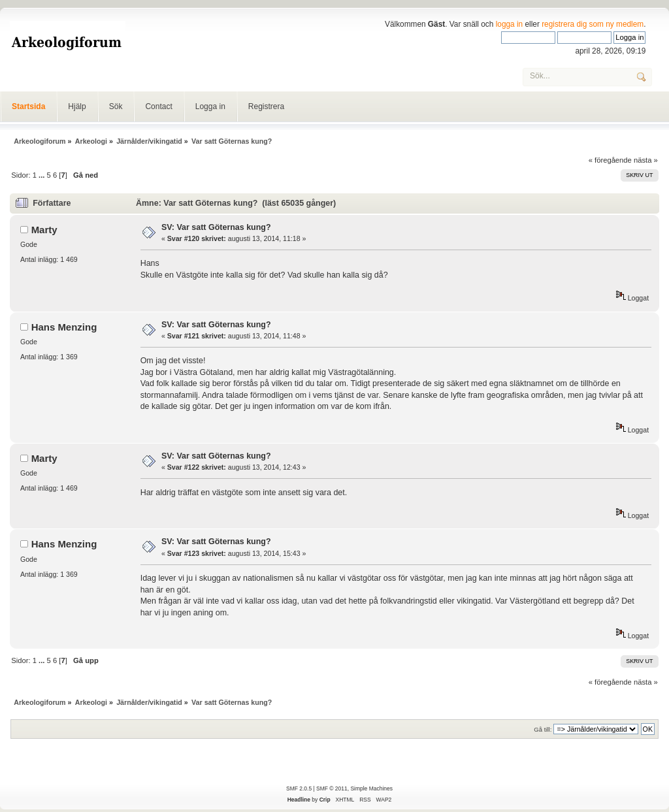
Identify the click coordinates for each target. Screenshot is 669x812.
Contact (158, 106)
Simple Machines (371, 788)
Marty (44, 230)
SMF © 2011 (332, 788)
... (42, 175)
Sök (116, 106)
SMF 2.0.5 (299, 788)
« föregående (610, 160)
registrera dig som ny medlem (593, 24)
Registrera (266, 106)
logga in (510, 24)
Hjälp (77, 106)
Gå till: (543, 729)
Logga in (210, 106)
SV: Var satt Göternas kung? (216, 227)
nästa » (646, 160)
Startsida (28, 106)
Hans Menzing (64, 327)
